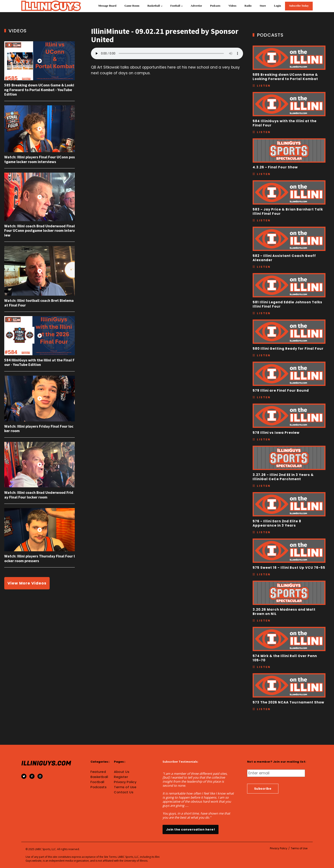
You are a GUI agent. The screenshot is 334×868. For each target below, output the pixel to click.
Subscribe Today (299, 6)
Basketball (154, 6)
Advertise (196, 6)
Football (175, 6)
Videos (233, 6)
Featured (98, 772)
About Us (122, 772)
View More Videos (27, 583)
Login (277, 6)
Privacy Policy (125, 782)
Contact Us (124, 792)
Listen (264, 86)
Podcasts (215, 6)
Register (121, 777)
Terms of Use (125, 787)
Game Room (132, 6)
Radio (248, 6)
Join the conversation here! (191, 829)
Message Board (107, 6)
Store (263, 6)
